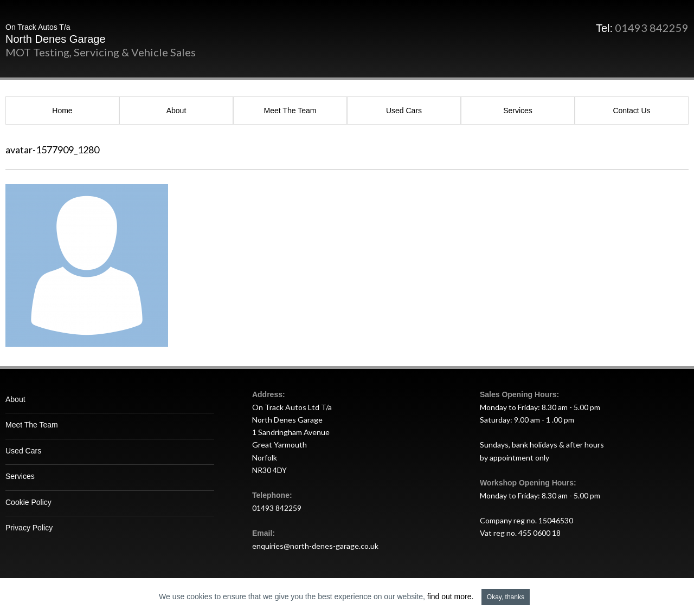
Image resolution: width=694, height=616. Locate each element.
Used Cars (404, 111)
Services (518, 111)
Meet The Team (290, 111)
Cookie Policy (28, 502)
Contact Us (631, 111)
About (176, 111)
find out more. (451, 596)
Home (62, 111)
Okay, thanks (506, 597)
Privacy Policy (29, 528)
